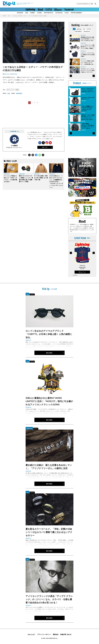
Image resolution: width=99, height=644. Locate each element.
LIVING (39, 13)
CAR (27, 13)
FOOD (67, 13)
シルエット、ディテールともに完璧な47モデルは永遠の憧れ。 (88, 55)
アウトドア (11, 90)
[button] (71, 76)
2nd (9, 16)
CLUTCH (89, 29)
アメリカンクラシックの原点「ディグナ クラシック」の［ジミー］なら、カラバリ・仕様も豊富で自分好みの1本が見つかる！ (49, 599)
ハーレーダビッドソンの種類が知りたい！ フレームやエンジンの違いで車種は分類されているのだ (88, 47)
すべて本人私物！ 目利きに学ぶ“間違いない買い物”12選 (41, 178)
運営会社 (56, 634)
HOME (4, 16)
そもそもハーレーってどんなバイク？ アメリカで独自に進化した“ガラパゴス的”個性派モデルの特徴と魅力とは (88, 71)
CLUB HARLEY (78, 31)
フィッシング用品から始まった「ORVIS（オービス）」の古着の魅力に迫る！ (10, 179)
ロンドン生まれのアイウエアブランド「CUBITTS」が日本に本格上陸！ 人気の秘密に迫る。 (49, 334)
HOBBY (32, 13)
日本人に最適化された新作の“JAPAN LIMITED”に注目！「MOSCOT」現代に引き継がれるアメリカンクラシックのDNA (49, 401)
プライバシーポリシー (44, 634)
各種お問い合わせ (66, 634)
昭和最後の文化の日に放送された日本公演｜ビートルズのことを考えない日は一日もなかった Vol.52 (88, 39)
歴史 (17, 90)
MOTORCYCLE (49, 13)
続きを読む (49, 353)
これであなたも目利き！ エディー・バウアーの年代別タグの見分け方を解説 (29, 16)
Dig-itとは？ (32, 634)
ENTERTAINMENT (76, 13)
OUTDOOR (59, 13)
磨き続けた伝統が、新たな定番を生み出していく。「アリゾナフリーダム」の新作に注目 (49, 467)
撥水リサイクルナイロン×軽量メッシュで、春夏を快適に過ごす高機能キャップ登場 (26, 179)
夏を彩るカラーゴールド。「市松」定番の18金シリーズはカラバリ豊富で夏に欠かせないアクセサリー (49, 532)
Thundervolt (87, 31)
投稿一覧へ (45, 147)
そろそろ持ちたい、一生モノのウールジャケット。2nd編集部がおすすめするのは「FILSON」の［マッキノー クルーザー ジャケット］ (56, 182)
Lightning (79, 29)
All (74, 29)
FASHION (20, 13)
